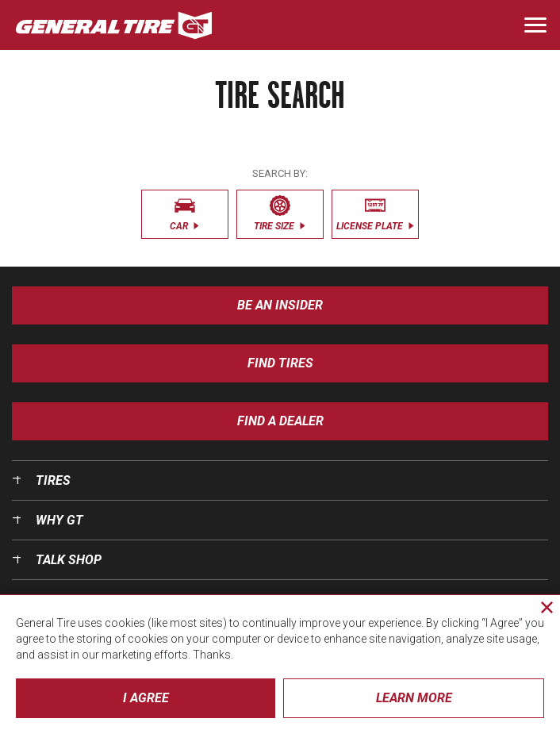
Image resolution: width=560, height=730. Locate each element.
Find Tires (280, 363)
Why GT (59, 520)
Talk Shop (69, 560)
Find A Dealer (280, 421)
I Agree (146, 698)
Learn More (414, 698)
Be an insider (280, 305)
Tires (53, 480)
